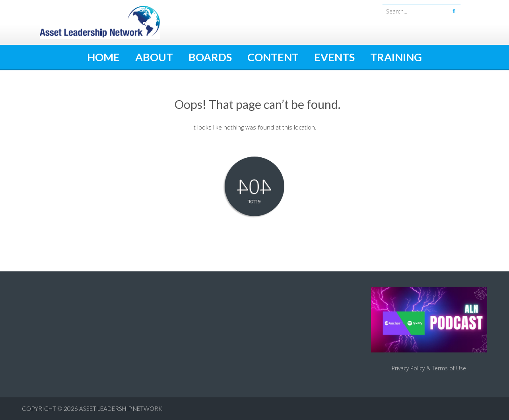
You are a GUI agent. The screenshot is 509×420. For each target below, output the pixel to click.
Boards (210, 57)
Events (334, 57)
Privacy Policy (408, 368)
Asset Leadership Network (121, 408)
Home (103, 57)
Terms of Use (449, 368)
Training (396, 57)
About (154, 57)
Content (273, 57)
